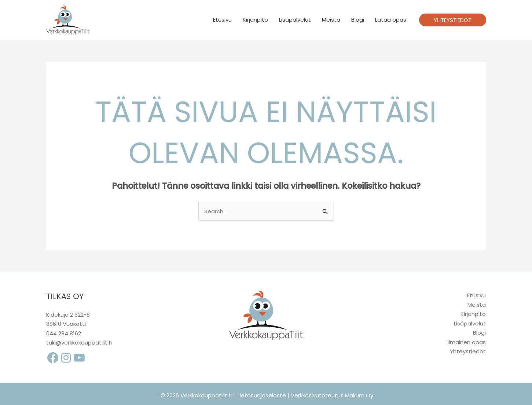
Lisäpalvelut (295, 20)
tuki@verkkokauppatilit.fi (79, 343)
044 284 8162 (64, 333)
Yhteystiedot (468, 351)
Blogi (358, 20)
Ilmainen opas (467, 342)
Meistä (331, 20)
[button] (453, 20)
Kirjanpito (255, 20)
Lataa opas (391, 20)
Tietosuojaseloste (261, 395)
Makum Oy (359, 395)
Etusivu (222, 20)
